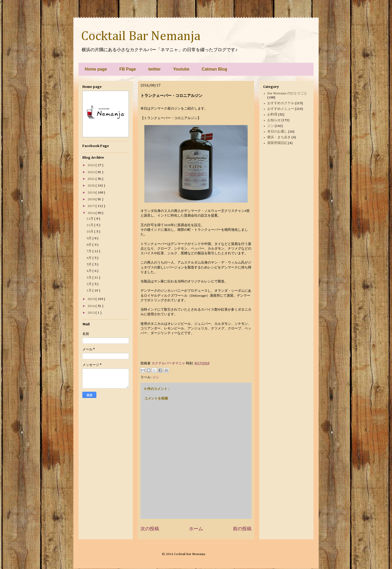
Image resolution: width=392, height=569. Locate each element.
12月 (90, 219)
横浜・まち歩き (279, 137)
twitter (154, 69)
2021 (92, 179)
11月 (90, 225)
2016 (92, 213)
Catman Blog (214, 69)
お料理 (272, 115)
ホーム (196, 529)
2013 (92, 313)
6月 (89, 258)
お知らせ (274, 120)
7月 (89, 251)
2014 (92, 306)
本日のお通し (277, 132)
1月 (89, 291)
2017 (92, 206)
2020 (92, 186)
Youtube (181, 69)
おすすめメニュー (281, 109)
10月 (90, 232)
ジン (156, 377)
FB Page (128, 69)
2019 (92, 193)
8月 (89, 245)
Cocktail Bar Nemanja (141, 36)
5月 (89, 264)
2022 (92, 172)
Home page (96, 69)
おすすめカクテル (281, 103)
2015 (92, 299)
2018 (92, 199)
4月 (89, 271)
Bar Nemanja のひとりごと (287, 93)
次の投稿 (150, 529)
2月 (89, 284)
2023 (92, 165)
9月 (89, 238)
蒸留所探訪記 (277, 143)
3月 (89, 278)
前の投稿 (242, 529)
